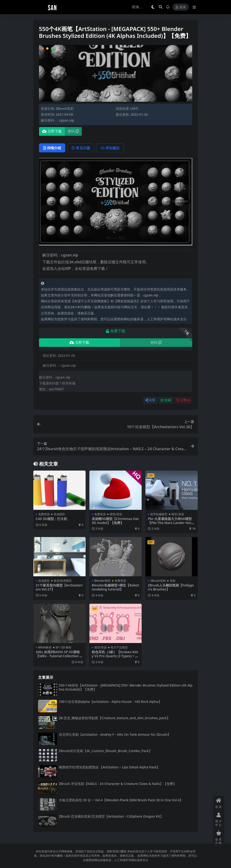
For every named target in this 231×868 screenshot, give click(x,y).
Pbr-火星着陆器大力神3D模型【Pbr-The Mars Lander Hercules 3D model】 (171, 523)
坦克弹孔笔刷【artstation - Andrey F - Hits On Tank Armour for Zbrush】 (115, 734)
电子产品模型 (119, 647)
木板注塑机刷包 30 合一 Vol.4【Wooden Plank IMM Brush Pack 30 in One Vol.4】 (121, 800)
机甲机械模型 (159, 514)
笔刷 (173, 581)
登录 (181, 7)
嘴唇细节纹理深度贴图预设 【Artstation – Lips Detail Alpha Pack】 (109, 767)
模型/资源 (116, 514)
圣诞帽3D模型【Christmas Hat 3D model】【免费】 (115, 521)
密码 (73, 131)
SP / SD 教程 (63, 647)
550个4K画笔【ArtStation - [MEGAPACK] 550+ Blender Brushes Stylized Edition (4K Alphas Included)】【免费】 (126, 687)
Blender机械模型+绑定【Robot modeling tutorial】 (115, 587)
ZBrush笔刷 (65, 108)
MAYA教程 (45, 647)
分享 (150, 400)
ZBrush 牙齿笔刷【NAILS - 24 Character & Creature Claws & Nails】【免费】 (118, 784)
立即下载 (52, 131)
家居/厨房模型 (63, 581)
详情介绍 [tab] (52, 148)
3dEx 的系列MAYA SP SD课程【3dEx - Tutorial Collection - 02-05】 (58, 656)
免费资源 (44, 514)
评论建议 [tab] (110, 148)
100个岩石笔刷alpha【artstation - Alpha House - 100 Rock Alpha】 (110, 702)
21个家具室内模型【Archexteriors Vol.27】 (59, 587)
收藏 (166, 400)
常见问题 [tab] (81, 148)
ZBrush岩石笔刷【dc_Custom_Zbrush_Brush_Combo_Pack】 (106, 751)
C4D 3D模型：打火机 (51, 519)
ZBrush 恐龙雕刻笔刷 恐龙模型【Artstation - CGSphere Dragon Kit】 (111, 816)
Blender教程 (102, 581)
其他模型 (59, 514)
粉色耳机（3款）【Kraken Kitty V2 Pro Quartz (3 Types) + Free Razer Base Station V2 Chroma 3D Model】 (115, 658)
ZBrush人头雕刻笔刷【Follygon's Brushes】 (171, 587)
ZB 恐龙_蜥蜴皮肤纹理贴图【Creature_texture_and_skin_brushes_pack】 (114, 718)
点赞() (183, 400)
